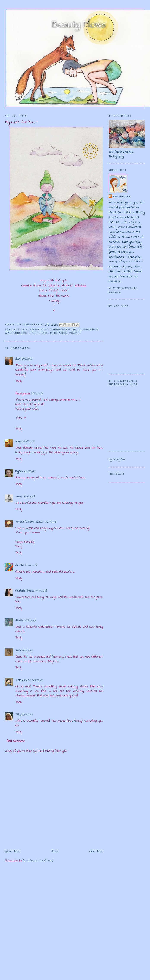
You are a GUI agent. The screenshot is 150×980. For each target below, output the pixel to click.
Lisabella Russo (25, 591)
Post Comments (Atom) (38, 861)
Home (55, 851)
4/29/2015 (38, 680)
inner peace (38, 333)
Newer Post (12, 851)
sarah (19, 497)
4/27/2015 (51, 522)
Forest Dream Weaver (30, 522)
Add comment (16, 741)
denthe (20, 566)
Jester (19, 621)
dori (18, 359)
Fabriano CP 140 (63, 330)
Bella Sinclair (23, 680)
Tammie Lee (122, 196)
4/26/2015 (27, 359)
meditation (59, 333)
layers (19, 471)
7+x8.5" (23, 330)
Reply (19, 381)
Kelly (18, 715)
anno (18, 442)
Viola (18, 651)
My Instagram (117, 459)
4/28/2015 (30, 621)
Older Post (96, 851)
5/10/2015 (27, 715)
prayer (75, 333)
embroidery (40, 330)
